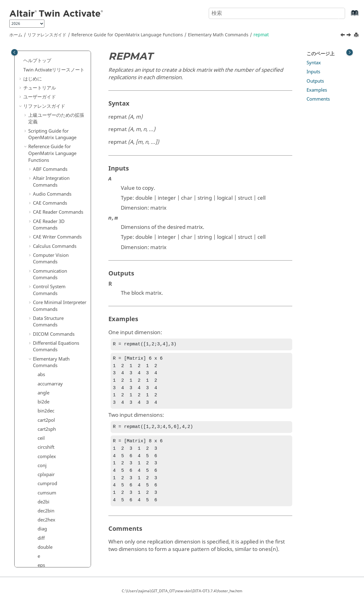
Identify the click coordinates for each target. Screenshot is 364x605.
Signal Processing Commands (52, 475)
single (44, 209)
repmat (261, 35)
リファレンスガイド (47, 35)
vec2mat (47, 291)
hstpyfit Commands (54, 354)
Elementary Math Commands (218, 35)
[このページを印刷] (357, 35)
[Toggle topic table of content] (350, 52)
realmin (46, 118)
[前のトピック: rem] (343, 36)
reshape (46, 145)
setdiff (44, 173)
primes (45, 64)
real (42, 100)
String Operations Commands (52, 507)
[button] (35, 55)
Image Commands (53, 363)
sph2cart (47, 227)
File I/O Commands (54, 309)
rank (42, 82)
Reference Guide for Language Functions (127, 35)
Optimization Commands (60, 438)
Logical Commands (53, 413)
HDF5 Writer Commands (59, 345)
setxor (44, 182)
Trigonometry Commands (48, 550)
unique (45, 282)
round (44, 164)
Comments (318, 99)
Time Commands (51, 537)
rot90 (43, 154)
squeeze (46, 245)
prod (43, 73)
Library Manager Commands (51, 385)
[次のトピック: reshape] (349, 36)
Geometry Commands (57, 318)
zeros (43, 300)
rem (42, 127)
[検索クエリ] (277, 13)
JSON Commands (51, 372)
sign (42, 200)
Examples (317, 90)
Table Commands (51, 528)
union (44, 272)
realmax (46, 109)
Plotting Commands (54, 447)
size (42, 218)
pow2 (43, 55)
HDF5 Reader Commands (60, 336)
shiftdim (46, 191)
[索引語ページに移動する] (348, 16)
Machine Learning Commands (52, 425)
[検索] (334, 13)
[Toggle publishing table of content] (14, 52)
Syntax (314, 63)
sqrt (42, 236)
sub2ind (46, 254)
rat (41, 91)
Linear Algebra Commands (49, 401)
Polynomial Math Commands (51, 459)
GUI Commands (50, 327)
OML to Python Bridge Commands (57, 566)
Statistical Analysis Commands (52, 491)
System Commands (54, 519)
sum (42, 263)
